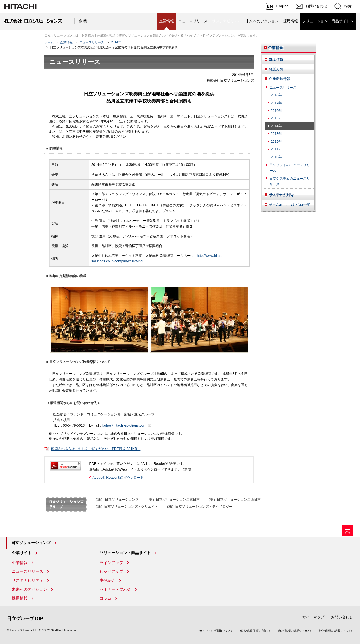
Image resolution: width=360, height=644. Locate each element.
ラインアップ (111, 563)
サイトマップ (313, 617)
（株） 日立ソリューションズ (116, 500)
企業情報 (66, 42)
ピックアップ (111, 571)
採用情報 (291, 21)
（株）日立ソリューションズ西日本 (234, 500)
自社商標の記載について (295, 631)
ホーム (49, 42)
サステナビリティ (28, 580)
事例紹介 (107, 580)
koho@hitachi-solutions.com (124, 425)
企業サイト (22, 553)
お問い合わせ (342, 617)
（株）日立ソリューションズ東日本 (173, 500)
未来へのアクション (262, 21)
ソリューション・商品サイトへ (328, 21)
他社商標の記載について (336, 631)
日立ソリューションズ (31, 543)
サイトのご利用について (216, 631)
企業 (83, 21)
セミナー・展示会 (115, 589)
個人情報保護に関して (256, 631)
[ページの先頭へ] (347, 531)
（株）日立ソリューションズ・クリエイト (126, 507)
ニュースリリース (193, 21)
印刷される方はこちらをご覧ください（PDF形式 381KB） (96, 449)
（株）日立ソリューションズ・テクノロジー (199, 507)
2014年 (116, 42)
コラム (105, 598)
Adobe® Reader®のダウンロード (118, 478)
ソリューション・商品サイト (125, 553)
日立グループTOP (25, 619)
